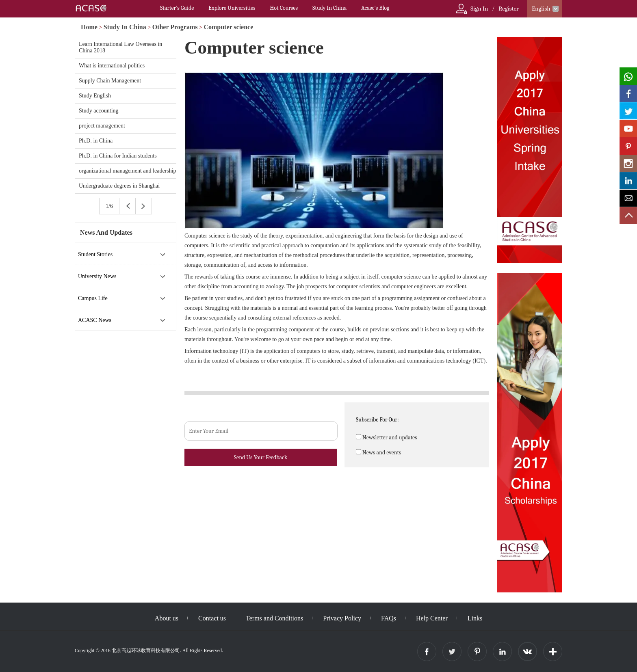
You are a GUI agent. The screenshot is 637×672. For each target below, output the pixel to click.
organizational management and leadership (128, 171)
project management (102, 126)
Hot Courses (284, 8)
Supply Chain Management (110, 81)
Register (509, 9)
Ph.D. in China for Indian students (118, 156)
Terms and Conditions (274, 618)
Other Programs (175, 27)
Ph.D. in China (96, 141)
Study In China (329, 8)
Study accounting (99, 111)
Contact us (212, 618)
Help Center (432, 618)
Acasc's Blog (375, 8)
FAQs (389, 618)
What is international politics (112, 66)
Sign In (479, 9)
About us (167, 618)
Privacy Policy (342, 618)
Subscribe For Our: (377, 420)
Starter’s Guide (177, 8)
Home (89, 27)
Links (475, 618)
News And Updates (106, 232)
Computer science (228, 27)
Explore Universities (232, 8)
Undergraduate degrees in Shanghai (119, 186)
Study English (95, 96)
